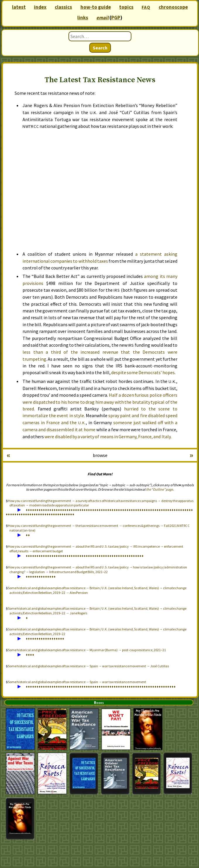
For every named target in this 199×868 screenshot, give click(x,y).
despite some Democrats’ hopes (143, 372)
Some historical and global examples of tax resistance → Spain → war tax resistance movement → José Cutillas (88, 666)
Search (100, 48)
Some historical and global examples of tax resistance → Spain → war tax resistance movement (77, 682)
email (102, 18)
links (83, 18)
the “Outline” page (159, 489)
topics (126, 7)
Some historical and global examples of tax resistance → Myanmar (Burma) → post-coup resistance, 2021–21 (87, 650)
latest (19, 7)
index (40, 7)
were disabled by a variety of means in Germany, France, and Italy (107, 436)
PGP (116, 18)
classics (63, 7)
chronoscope (173, 7)
